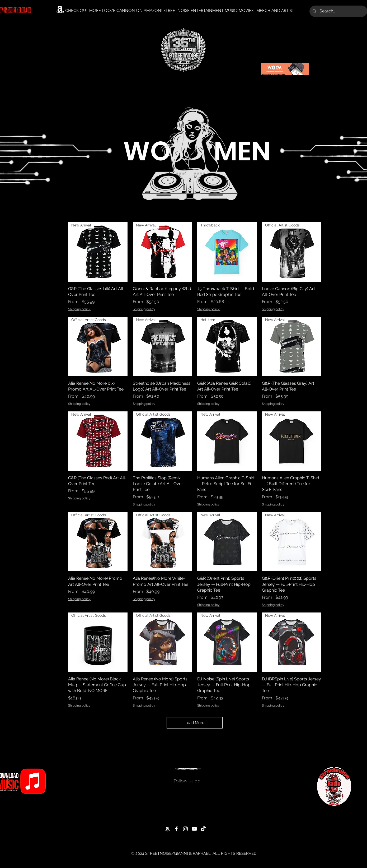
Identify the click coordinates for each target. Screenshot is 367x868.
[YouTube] (194, 829)
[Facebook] (176, 829)
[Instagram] (185, 829)
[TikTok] (203, 829)
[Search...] (338, 11)
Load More (195, 723)
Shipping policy (79, 309)
